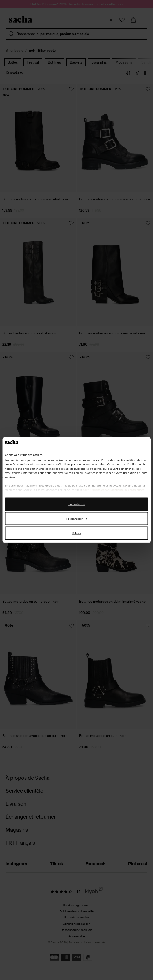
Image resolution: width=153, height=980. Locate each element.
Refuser (76, 533)
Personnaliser (77, 518)
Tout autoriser (76, 504)
